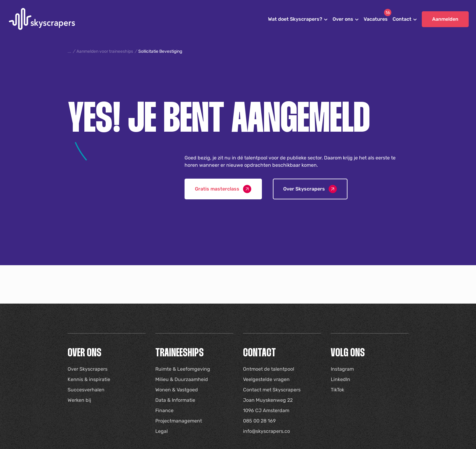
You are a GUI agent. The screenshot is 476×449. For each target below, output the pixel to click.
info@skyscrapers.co (266, 431)
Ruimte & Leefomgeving (183, 369)
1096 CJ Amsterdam (266, 410)
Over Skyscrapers (88, 369)
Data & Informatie (175, 400)
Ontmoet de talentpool (269, 369)
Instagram (342, 369)
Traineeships (180, 353)
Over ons (343, 19)
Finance (164, 410)
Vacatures (376, 19)
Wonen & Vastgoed (177, 390)
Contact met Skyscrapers (272, 390)
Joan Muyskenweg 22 (268, 400)
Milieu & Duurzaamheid (182, 379)
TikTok (337, 390)
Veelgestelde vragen (266, 379)
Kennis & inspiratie (89, 379)
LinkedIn (340, 379)
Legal (162, 431)
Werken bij (79, 400)
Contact (402, 19)
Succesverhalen (86, 390)
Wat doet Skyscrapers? (295, 19)
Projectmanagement (179, 421)
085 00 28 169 (259, 421)
